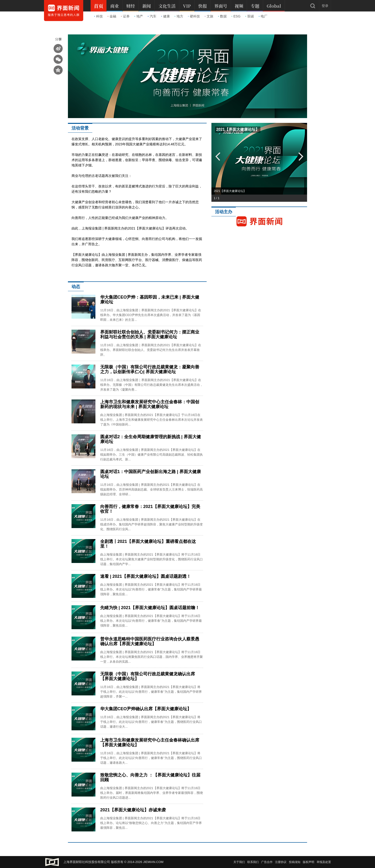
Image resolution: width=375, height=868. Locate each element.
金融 (112, 16)
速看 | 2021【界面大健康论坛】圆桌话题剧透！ (146, 576)
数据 (222, 16)
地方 (179, 16)
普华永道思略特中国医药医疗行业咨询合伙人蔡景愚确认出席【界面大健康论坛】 (150, 641)
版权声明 (309, 862)
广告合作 (267, 862)
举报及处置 (324, 862)
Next (301, 156)
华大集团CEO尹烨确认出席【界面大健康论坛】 (146, 709)
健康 (165, 16)
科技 (99, 16)
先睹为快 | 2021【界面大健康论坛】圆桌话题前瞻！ (150, 608)
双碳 (250, 16)
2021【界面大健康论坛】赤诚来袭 (133, 810)
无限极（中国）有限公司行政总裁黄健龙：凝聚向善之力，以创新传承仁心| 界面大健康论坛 (150, 369)
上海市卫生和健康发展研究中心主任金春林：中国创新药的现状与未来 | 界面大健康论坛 (150, 404)
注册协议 (281, 862)
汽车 (152, 16)
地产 (139, 16)
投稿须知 (295, 862)
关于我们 (239, 862)
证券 (125, 16)
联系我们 (253, 862)
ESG (236, 16)
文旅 (209, 16)
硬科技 (194, 16)
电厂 (263, 16)
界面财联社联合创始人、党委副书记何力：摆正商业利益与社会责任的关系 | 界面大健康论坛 (150, 334)
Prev (217, 156)
